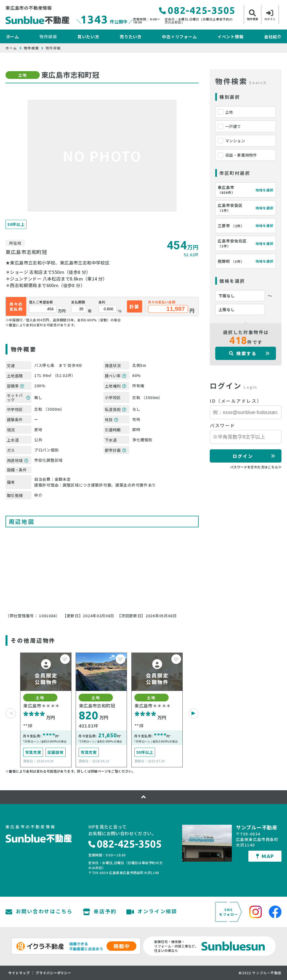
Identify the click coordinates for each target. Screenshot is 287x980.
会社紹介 (273, 37)
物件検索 (48, 37)
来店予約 (100, 912)
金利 (102, 302)
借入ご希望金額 (41, 302)
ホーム (13, 37)
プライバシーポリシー (54, 973)
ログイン (243, 456)
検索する (243, 353)
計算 (135, 306)
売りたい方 (131, 37)
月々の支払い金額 (162, 302)
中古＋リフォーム (179, 37)
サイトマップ (19, 973)
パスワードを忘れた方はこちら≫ (256, 467)
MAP (265, 856)
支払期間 (78, 302)
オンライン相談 (152, 912)
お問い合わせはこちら (39, 912)
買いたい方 (88, 37)
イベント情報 (231, 37)
